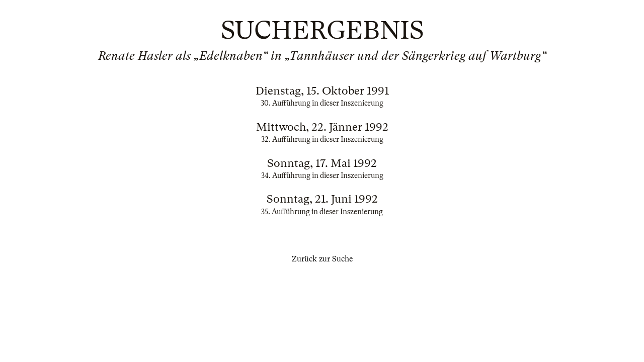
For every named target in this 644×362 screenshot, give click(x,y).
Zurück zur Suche (322, 259)
